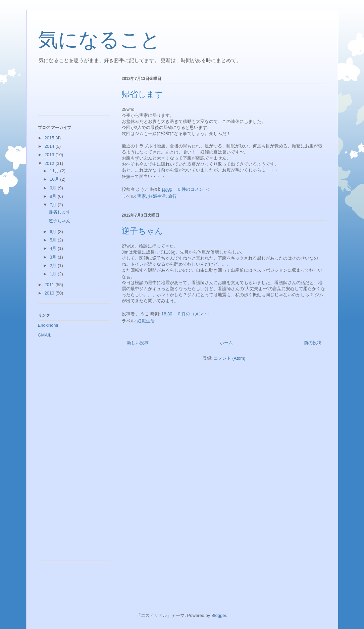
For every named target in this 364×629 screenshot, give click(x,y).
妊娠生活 (157, 196)
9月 (54, 188)
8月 (54, 196)
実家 (142, 196)
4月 (54, 248)
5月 (54, 240)
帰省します (142, 94)
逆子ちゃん (142, 231)
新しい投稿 (138, 343)
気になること (99, 40)
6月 (54, 232)
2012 (50, 163)
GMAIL (45, 335)
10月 (55, 179)
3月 (54, 257)
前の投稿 (313, 343)
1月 (54, 274)
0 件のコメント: (194, 189)
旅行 (172, 196)
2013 (50, 155)
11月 (55, 171)
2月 (54, 265)
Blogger (219, 615)
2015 (50, 138)
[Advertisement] (68, 94)
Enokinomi (48, 325)
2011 (50, 285)
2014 (50, 146)
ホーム (226, 343)
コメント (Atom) (230, 358)
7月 (54, 205)
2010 (50, 293)
